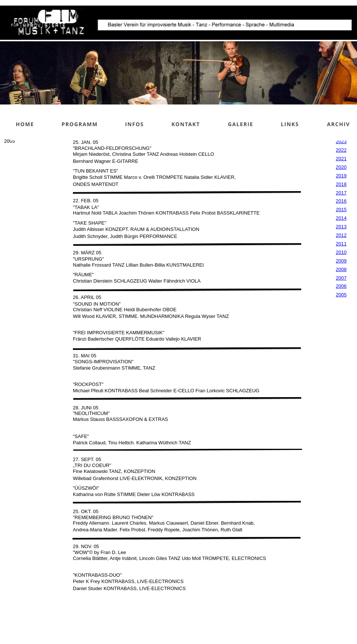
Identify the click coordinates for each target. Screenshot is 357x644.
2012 (341, 235)
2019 (341, 176)
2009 (341, 261)
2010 (341, 252)
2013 (341, 227)
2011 (341, 244)
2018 (341, 184)
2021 (341, 159)
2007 (341, 278)
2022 (341, 150)
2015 (341, 210)
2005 (341, 295)
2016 (341, 201)
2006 (341, 286)
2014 (341, 218)
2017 (341, 193)
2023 (341, 141)
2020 (341, 167)
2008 (341, 269)
